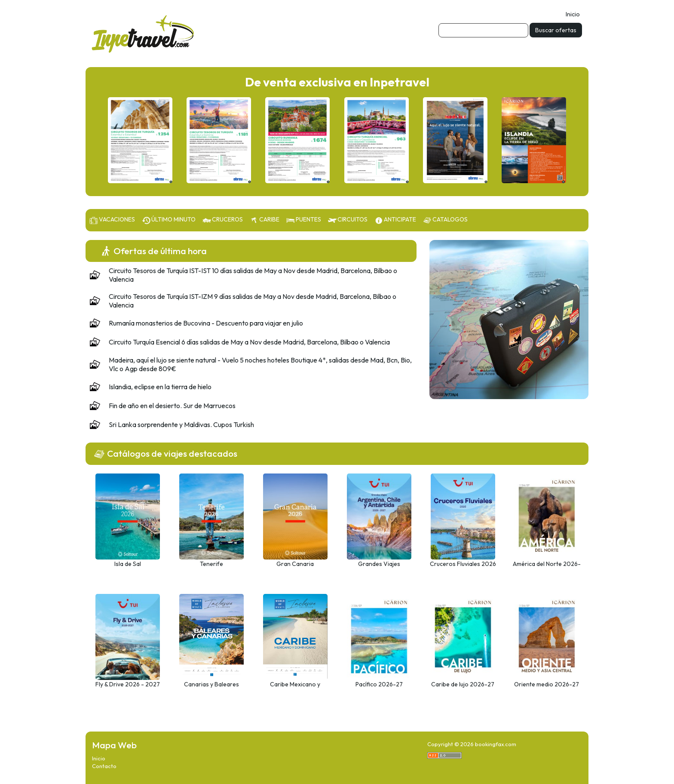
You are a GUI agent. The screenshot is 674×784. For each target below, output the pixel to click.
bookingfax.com (496, 744)
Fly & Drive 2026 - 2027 (128, 684)
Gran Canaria (295, 564)
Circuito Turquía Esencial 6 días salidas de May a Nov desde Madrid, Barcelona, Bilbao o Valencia (249, 342)
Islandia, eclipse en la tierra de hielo (160, 387)
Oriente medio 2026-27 (547, 684)
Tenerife (211, 564)
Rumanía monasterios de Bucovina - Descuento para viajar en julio (206, 323)
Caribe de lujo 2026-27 (463, 684)
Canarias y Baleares (211, 684)
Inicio (573, 14)
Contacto (104, 766)
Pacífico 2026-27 (379, 684)
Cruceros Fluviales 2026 (463, 564)
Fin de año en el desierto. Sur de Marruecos (172, 406)
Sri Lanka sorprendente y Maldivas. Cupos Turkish (181, 424)
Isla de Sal (128, 564)
